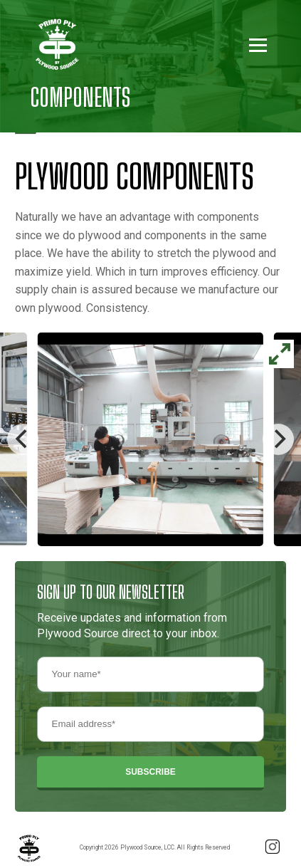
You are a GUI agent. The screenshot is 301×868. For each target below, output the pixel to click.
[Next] (278, 439)
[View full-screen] (280, 354)
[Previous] (23, 439)
